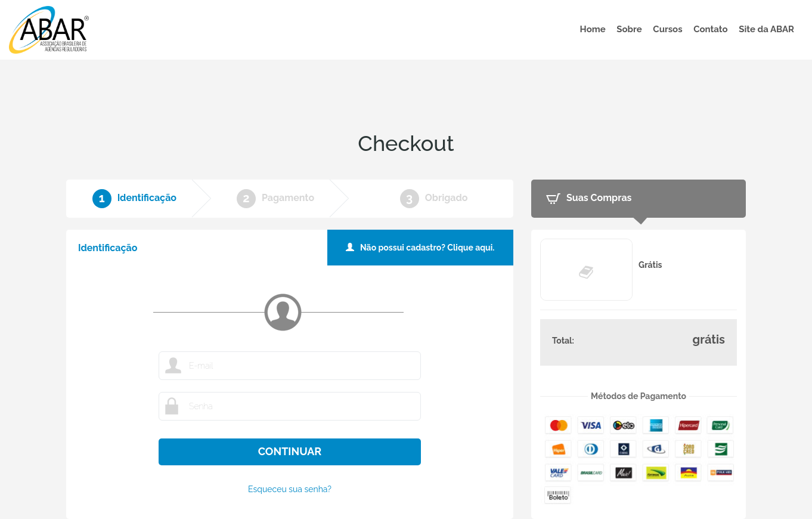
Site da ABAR (766, 29)
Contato (710, 29)
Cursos (667, 29)
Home (593, 29)
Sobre (629, 29)
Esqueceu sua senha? (290, 489)
